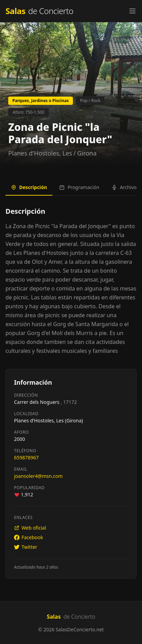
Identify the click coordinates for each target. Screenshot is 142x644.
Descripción (29, 187)
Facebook (29, 537)
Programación (79, 187)
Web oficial (30, 528)
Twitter (26, 547)
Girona (87, 153)
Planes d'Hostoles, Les (40, 153)
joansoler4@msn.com (38, 476)
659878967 (26, 457)
